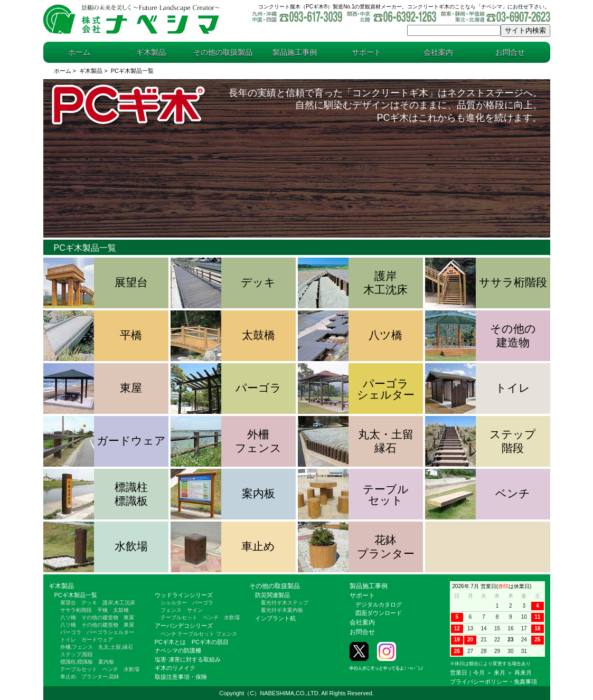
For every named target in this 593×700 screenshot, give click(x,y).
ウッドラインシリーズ (184, 595)
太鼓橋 (121, 610)
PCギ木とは (170, 642)
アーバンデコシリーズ (184, 626)
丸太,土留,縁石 (116, 647)
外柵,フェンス (77, 647)
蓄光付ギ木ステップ (285, 603)
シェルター (174, 603)
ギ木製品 (151, 52)
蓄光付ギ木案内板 (282, 610)
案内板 (106, 662)
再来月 (523, 673)
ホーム (79, 52)
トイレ (68, 640)
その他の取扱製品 (223, 52)
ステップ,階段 (77, 654)
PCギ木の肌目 (210, 642)
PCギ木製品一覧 (76, 595)
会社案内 (438, 52)
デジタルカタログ (379, 604)
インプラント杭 (275, 618)
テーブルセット (79, 669)
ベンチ (110, 669)
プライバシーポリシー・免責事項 (493, 682)
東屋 (129, 617)
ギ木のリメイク (175, 668)
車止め (68, 677)
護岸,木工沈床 (119, 603)
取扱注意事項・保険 (181, 677)
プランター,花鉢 (101, 677)
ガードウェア (97, 640)
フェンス (171, 610)
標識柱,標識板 (77, 662)
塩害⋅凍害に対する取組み (188, 659)
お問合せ (510, 52)
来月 (500, 673)
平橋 (102, 610)
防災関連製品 (272, 595)
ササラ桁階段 (76, 610)
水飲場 (131, 669)
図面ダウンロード (379, 613)
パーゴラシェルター (110, 632)
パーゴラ (71, 632)
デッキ (89, 603)
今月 (479, 673)
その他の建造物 (100, 617)
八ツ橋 (68, 617)
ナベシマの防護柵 (178, 650)
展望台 (68, 603)
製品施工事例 (295, 52)
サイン (195, 610)
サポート (366, 52)
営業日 (459, 673)
